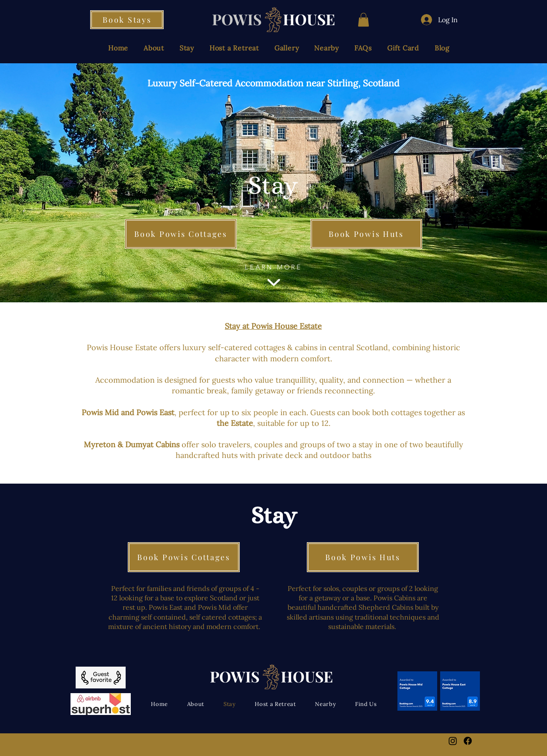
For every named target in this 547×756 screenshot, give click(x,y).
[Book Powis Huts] (366, 234)
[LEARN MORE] (273, 277)
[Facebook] (468, 741)
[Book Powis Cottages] (181, 234)
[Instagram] (453, 741)
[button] (363, 20)
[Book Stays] (127, 20)
